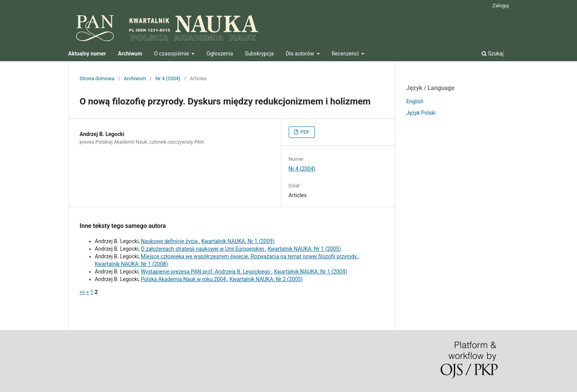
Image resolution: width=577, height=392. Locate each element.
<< (82, 292)
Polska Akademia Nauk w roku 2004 (184, 279)
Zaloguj (500, 6)
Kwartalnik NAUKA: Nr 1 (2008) (132, 264)
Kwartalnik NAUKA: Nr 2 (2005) (266, 279)
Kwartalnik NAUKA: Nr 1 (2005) (304, 249)
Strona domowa (97, 78)
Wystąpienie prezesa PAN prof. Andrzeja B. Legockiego (206, 272)
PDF (304, 132)
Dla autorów (300, 54)
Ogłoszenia (220, 54)
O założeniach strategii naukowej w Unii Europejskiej (203, 249)
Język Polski (421, 113)
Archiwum (135, 78)
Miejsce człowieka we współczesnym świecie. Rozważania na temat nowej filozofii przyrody (250, 256)
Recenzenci (346, 54)
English (415, 101)
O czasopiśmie (172, 54)
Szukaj (493, 54)
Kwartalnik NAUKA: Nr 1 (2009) (238, 241)
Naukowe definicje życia (170, 241)
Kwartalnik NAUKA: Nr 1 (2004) (311, 272)
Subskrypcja (259, 54)
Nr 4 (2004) (168, 78)
